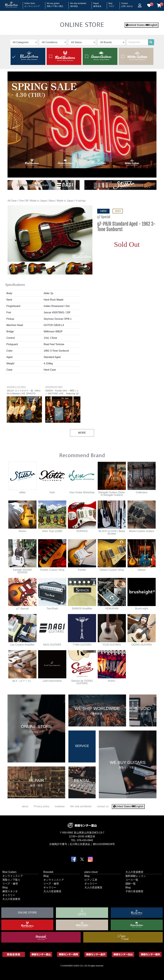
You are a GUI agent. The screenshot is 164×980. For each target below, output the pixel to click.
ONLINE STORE (82, 25)
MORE (82, 433)
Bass (52, 201)
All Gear (12, 201)
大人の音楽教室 (11, 899)
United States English (141, 25)
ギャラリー (9, 895)
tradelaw (60, 806)
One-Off (23, 201)
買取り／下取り (11, 880)
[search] (151, 42)
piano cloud (91, 872)
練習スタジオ (10, 891)
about (25, 806)
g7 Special (104, 217)
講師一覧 (131, 884)
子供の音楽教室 (134, 891)
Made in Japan (39, 201)
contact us (103, 806)
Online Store (32, 4)
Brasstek (48, 872)
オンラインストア (13, 876)
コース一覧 (132, 880)
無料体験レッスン (136, 876)
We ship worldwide (78, 4)
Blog (111, 4)
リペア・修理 (10, 884)
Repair (97, 4)
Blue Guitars (9, 872)
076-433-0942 (85, 840)
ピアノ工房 (91, 880)
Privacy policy (42, 806)
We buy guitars (55, 4)
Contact (127, 4)
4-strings (81, 201)
